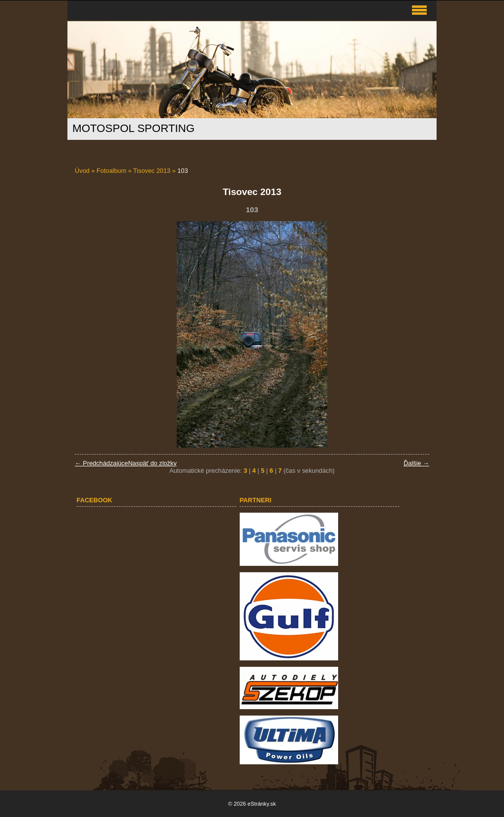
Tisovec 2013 (152, 171)
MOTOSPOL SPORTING (133, 128)
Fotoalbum (111, 171)
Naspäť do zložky (152, 463)
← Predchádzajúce (101, 463)
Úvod (82, 171)
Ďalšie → (416, 463)
